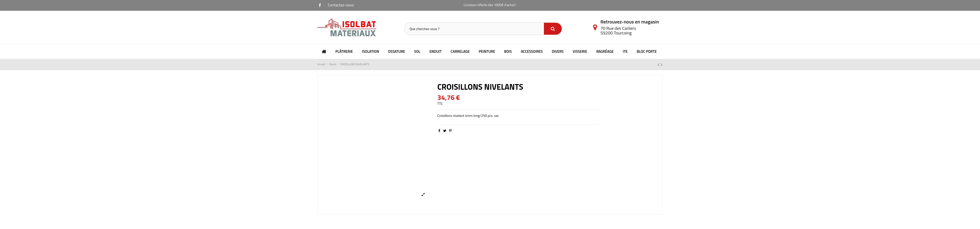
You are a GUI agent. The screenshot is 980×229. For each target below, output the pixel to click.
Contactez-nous (341, 5)
